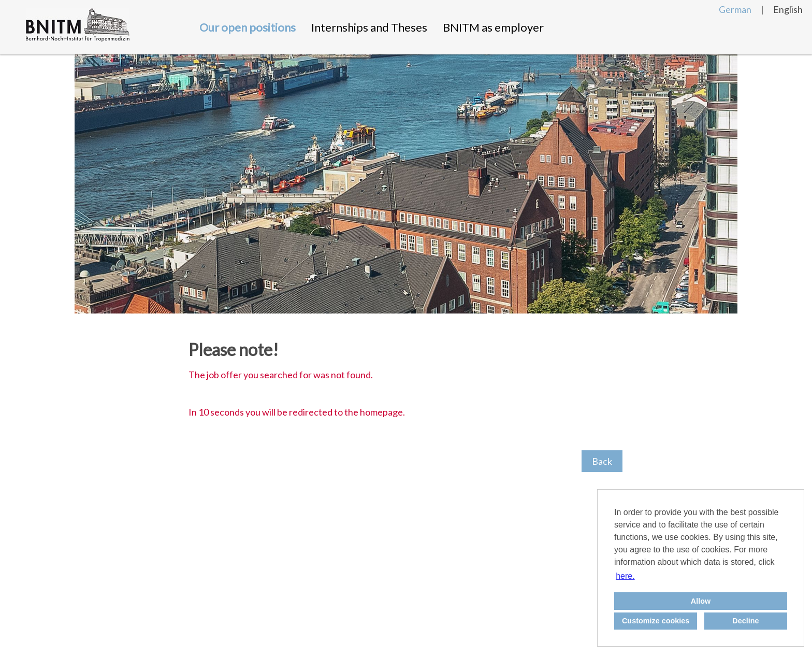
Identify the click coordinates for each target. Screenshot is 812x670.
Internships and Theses (369, 27)
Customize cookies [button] (656, 621)
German (735, 9)
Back (602, 461)
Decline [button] (745, 621)
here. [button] (625, 576)
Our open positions (248, 27)
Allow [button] (701, 601)
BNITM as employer (493, 27)
